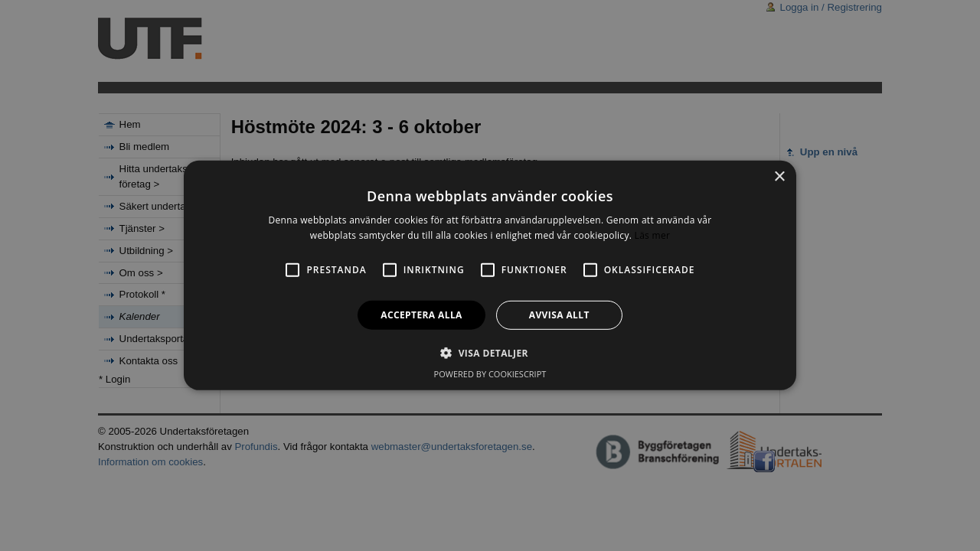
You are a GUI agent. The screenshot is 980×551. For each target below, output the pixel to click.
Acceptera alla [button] (421, 315)
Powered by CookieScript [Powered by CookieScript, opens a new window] (490, 374)
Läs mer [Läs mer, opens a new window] (653, 235)
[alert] (490, 275)
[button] (490, 353)
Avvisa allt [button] (559, 315)
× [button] (779, 177)
